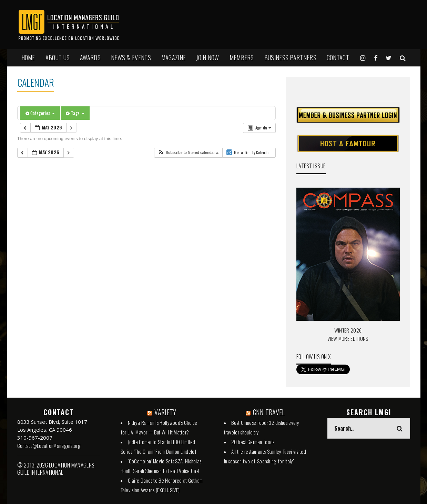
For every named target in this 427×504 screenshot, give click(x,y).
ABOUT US (58, 57)
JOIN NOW (207, 57)
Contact (338, 57)
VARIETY (165, 412)
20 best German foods (253, 442)
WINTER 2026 (348, 330)
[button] (188, 153)
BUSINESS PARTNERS (290, 57)
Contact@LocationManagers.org (49, 445)
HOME (28, 57)
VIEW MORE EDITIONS (348, 338)
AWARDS (90, 57)
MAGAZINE (174, 57)
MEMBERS (242, 57)
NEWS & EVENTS (131, 57)
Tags (75, 113)
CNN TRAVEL (269, 412)
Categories (40, 113)
